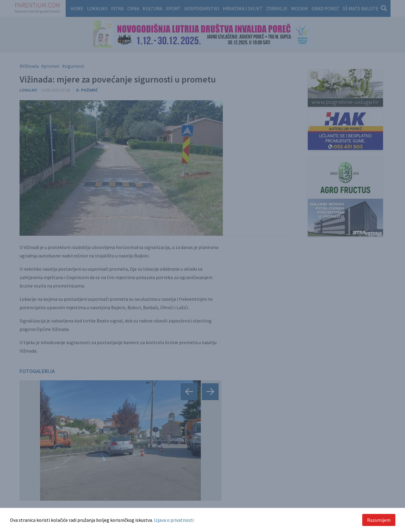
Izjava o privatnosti (174, 520)
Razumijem (379, 520)
